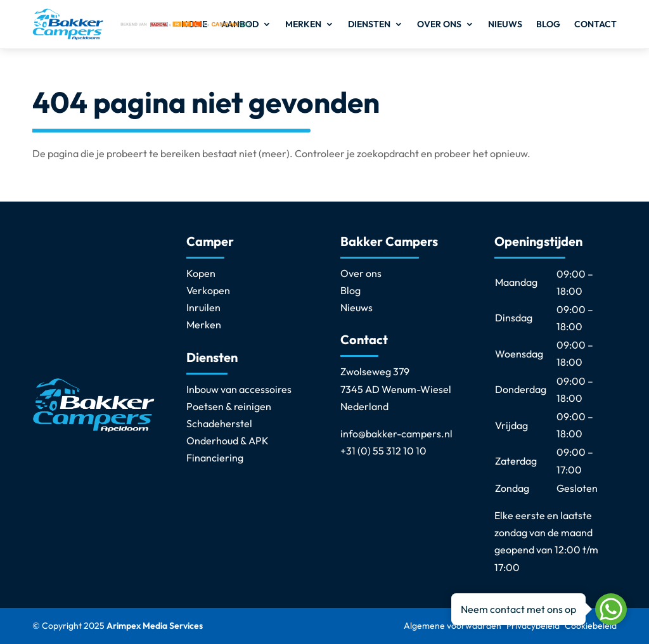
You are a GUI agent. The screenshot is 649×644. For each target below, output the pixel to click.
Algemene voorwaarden (453, 626)
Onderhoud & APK (228, 441)
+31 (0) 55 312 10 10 (383, 451)
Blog (548, 24)
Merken (303, 24)
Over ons (439, 24)
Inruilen (203, 307)
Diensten (369, 24)
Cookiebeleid (591, 626)
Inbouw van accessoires (239, 389)
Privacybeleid (533, 626)
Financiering (215, 458)
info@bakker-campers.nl (396, 434)
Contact (595, 24)
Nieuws (505, 24)
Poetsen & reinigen (229, 406)
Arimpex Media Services (155, 626)
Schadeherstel (219, 423)
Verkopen (208, 290)
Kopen (201, 273)
